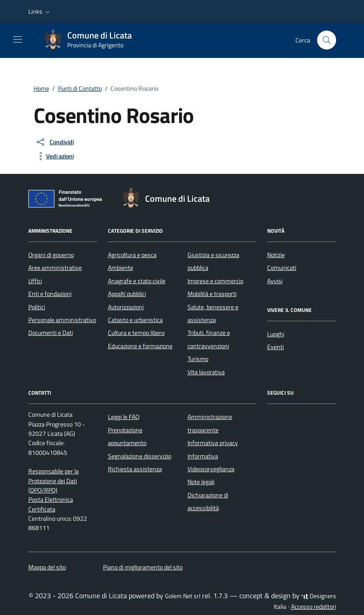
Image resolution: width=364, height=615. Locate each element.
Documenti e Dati (51, 333)
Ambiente (121, 268)
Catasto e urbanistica (135, 320)
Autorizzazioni (126, 307)
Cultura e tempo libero (136, 333)
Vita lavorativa (206, 372)
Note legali (201, 482)
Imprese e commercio (215, 281)
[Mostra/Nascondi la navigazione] (18, 39)
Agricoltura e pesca (132, 255)
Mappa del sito (47, 567)
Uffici (35, 281)
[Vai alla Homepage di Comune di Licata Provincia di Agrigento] (92, 40)
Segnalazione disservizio (140, 456)
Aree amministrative (55, 268)
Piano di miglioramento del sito (143, 567)
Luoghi (276, 334)
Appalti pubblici (127, 294)
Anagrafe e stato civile (137, 281)
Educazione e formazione (140, 346)
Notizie (276, 255)
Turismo (198, 359)
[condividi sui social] (55, 142)
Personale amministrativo (62, 320)
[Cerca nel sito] (327, 40)
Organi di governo (51, 255)
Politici (37, 307)
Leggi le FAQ (124, 417)
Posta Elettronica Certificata (51, 504)
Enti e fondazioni (50, 294)
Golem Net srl (183, 596)
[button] (40, 12)
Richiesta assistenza (135, 469)
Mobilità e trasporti (212, 294)
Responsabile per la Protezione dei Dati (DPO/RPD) (54, 481)
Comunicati (282, 268)
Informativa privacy (213, 443)
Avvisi (275, 281)
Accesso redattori (314, 607)
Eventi (276, 347)
